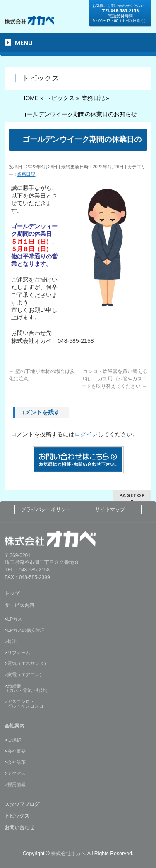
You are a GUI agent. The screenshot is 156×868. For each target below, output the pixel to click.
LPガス (15, 619)
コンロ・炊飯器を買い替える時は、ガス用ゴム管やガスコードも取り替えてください (114, 379)
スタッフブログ (22, 804)
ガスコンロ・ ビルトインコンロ (24, 704)
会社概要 (17, 751)
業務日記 (26, 174)
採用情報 (17, 784)
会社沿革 (17, 762)
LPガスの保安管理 (26, 630)
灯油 (12, 641)
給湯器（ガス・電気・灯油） (27, 688)
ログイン (86, 434)
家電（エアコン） (26, 674)
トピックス (17, 816)
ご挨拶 (14, 740)
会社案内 (14, 726)
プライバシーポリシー (46, 509)
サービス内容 (19, 605)
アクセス (17, 773)
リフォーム (19, 653)
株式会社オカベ (68, 854)
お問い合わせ (19, 827)
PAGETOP (132, 495)
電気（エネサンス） (28, 663)
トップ (12, 593)
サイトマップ (110, 509)
